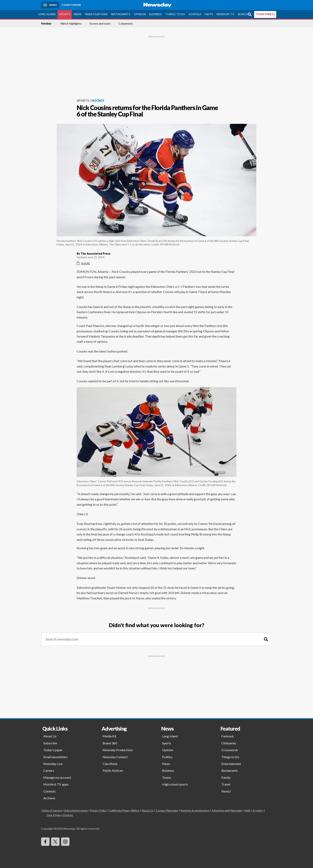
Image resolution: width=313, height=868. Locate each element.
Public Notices (113, 770)
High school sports (175, 784)
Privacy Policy (99, 810)
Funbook (228, 736)
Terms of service (52, 810)
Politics (167, 757)
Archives (49, 798)
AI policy (258, 810)
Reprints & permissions (195, 810)
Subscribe (50, 743)
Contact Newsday (167, 810)
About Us (50, 736)
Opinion (140, 14)
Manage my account (57, 777)
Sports (65, 14)
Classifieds (110, 764)
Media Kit (109, 736)
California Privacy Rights (124, 810)
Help (247, 810)
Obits (209, 14)
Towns (167, 777)
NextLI (226, 791)
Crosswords (230, 750)
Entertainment (231, 764)
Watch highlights (71, 24)
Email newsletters (55, 757)
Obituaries (229, 743)
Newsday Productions (118, 750)
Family (226, 777)
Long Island (47, 14)
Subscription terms (76, 810)
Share (83, 263)
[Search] (266, 639)
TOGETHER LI (265, 14)
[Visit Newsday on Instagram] (65, 842)
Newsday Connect (115, 757)
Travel (226, 784)
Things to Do (175, 14)
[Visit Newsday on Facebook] (45, 842)
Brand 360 (110, 743)
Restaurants (121, 14)
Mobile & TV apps (56, 784)
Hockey (46, 24)
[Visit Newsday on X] (55, 842)
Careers (49, 770)
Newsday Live (53, 764)
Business (155, 14)
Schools (195, 14)
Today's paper (53, 750)
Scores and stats (100, 24)
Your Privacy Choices (59, 815)
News (78, 14)
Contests (50, 791)
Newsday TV (225, 14)
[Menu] (50, 5)
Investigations (96, 14)
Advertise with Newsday (227, 810)
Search (243, 14)
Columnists (126, 24)
